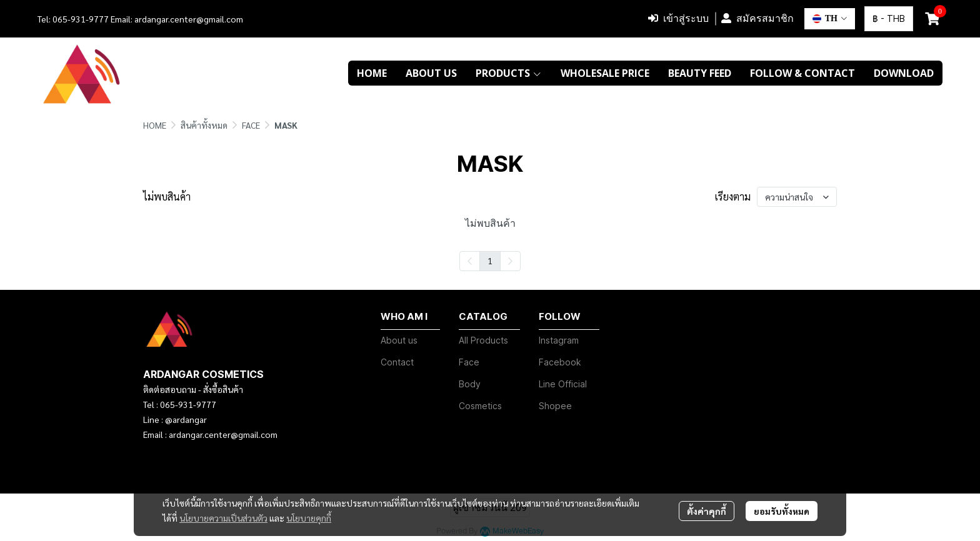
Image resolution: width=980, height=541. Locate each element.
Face (469, 362)
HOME (155, 125)
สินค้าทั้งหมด (204, 125)
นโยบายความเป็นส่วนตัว (223, 518)
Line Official (563, 384)
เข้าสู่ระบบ (678, 18)
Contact (397, 362)
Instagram (559, 340)
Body (470, 384)
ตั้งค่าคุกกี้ (707, 511)
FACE (251, 125)
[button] (830, 19)
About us (399, 340)
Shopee (555, 406)
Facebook (560, 362)
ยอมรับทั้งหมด (782, 511)
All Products (483, 340)
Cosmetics (480, 406)
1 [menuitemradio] (490, 261)
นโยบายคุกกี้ (309, 518)
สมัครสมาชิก (757, 18)
